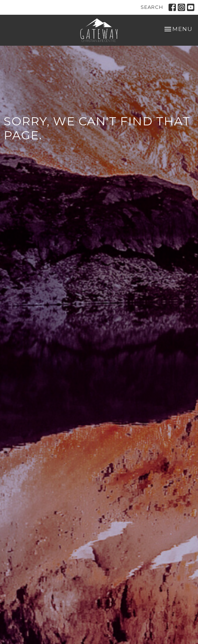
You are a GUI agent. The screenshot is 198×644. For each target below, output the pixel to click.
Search (152, 7)
